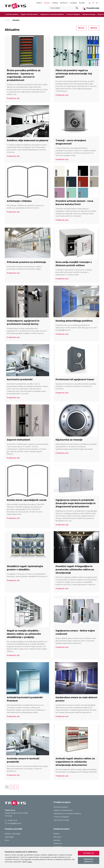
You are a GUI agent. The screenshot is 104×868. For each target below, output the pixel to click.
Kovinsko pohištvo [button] (12, 14)
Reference (64, 3)
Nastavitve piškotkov (89, 860)
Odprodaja (9, 837)
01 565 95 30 (11, 821)
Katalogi (55, 3)
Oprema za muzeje (89, 14)
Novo (7, 840)
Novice (81, 28)
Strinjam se (89, 853)
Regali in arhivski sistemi (63, 810)
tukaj (30, 862)
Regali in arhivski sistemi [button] (29, 14)
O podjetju (73, 3)
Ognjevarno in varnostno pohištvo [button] (52, 14)
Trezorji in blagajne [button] (73, 14)
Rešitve (39, 3)
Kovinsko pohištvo (61, 807)
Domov (7, 20)
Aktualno (47, 3)
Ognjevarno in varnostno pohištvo (67, 814)
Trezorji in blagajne (61, 817)
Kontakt (82, 3)
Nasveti (94, 28)
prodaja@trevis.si (13, 823)
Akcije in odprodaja (12, 834)
